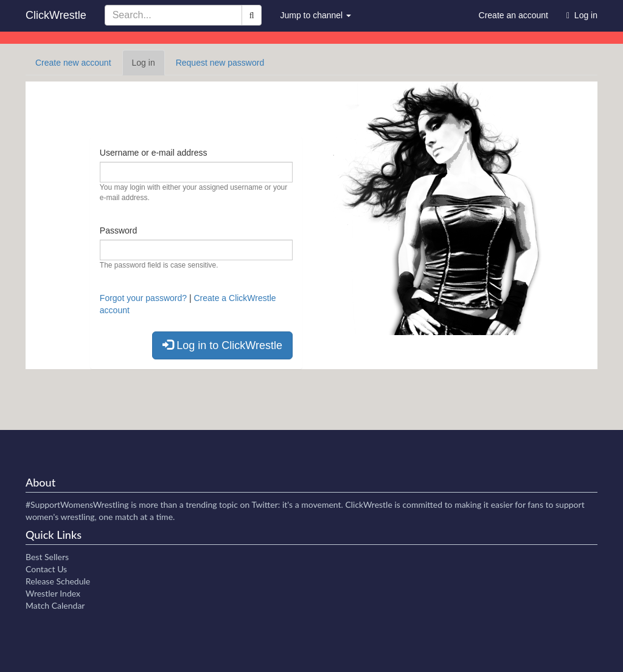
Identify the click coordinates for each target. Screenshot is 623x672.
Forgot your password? (143, 298)
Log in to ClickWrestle (222, 345)
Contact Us (46, 569)
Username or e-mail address (154, 153)
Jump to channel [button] (315, 15)
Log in (148, 66)
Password (118, 230)
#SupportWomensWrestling (77, 504)
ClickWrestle (56, 15)
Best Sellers (47, 557)
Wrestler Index (53, 593)
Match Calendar (55, 605)
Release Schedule (58, 581)
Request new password (220, 63)
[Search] (252, 15)
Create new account (73, 63)
